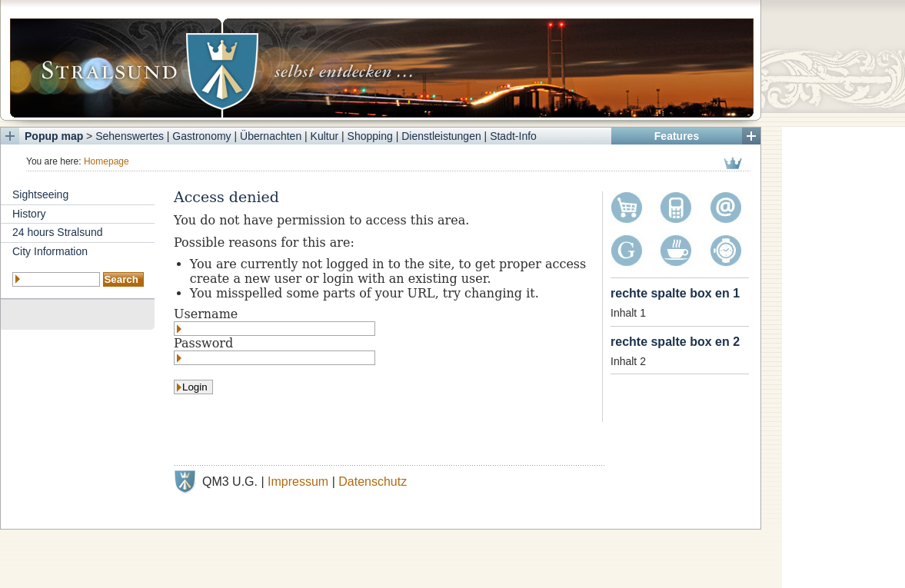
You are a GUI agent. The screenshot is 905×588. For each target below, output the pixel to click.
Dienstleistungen (441, 136)
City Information (50, 251)
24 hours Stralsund (58, 232)
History (29, 214)
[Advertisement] (843, 357)
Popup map (54, 136)
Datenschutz (373, 482)
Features (677, 136)
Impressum (298, 482)
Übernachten (271, 136)
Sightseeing (40, 194)
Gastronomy (201, 136)
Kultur (325, 136)
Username (206, 314)
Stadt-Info (513, 136)
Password (203, 343)
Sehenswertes (130, 136)
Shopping (370, 136)
